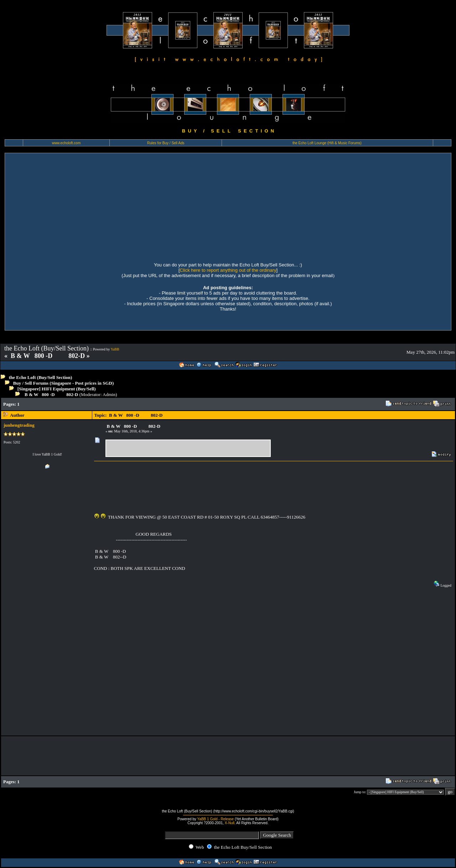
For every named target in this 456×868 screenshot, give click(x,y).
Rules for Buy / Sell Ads (166, 143)
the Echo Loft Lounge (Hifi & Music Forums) (327, 143)
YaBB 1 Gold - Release (215, 819)
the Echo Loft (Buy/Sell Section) (41, 377)
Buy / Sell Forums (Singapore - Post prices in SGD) (64, 383)
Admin (109, 394)
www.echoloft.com (66, 143)
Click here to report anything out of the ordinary (228, 270)
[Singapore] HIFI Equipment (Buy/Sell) (57, 389)
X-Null (230, 823)
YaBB (115, 349)
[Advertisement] (228, 207)
